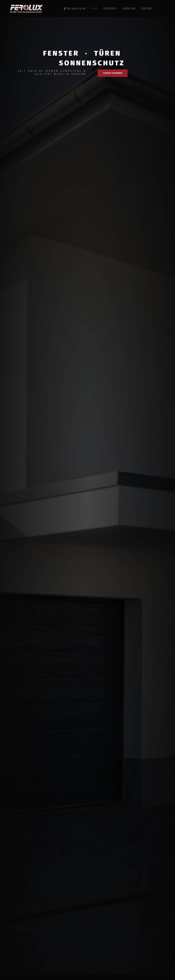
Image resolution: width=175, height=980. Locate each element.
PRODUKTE (110, 8)
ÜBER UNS (129, 8)
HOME (94, 8)
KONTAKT (147, 8)
